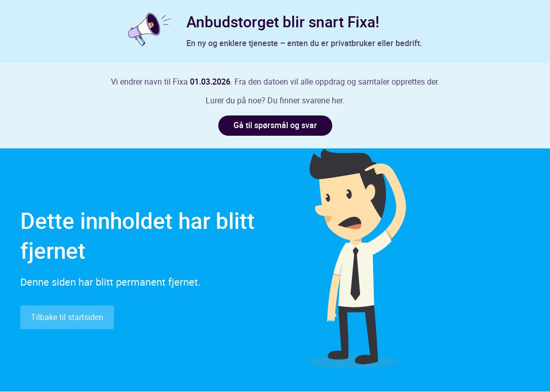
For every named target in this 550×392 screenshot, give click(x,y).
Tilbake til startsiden (67, 318)
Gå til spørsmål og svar (275, 126)
